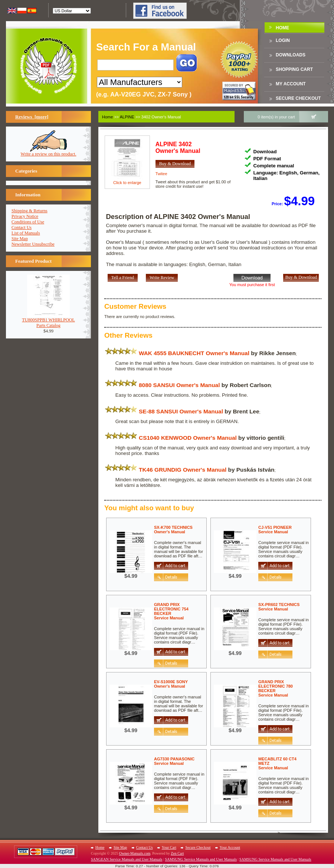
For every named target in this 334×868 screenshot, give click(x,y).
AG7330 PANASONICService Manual (174, 761)
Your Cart (169, 847)
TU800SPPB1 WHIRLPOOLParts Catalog (48, 321)
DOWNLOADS (291, 55)
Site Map (20, 239)
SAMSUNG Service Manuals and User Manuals (201, 859)
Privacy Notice (25, 216)
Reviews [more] (32, 117)
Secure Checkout (298, 98)
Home (282, 28)
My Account (291, 84)
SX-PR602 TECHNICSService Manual (279, 607)
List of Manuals (26, 233)
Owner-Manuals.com (135, 853)
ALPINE (127, 117)
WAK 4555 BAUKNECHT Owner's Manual (194, 353)
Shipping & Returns (30, 211)
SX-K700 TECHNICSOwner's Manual (173, 530)
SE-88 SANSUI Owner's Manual (181, 411)
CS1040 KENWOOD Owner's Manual (188, 438)
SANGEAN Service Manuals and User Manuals (127, 859)
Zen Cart (177, 853)
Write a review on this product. (49, 152)
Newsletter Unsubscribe (33, 244)
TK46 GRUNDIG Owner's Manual (183, 470)
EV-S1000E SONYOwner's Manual (171, 684)
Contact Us (22, 227)
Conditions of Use (28, 222)
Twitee (161, 174)
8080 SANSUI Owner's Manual (179, 385)
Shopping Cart (294, 69)
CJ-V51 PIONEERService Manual (275, 530)
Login (283, 40)
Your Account (230, 847)
